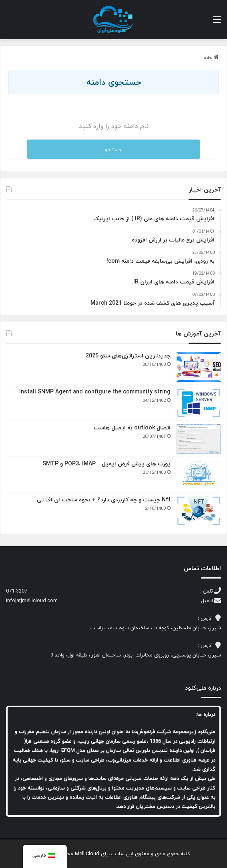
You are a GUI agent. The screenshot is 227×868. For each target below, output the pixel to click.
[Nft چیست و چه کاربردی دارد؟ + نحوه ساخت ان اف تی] (199, 511)
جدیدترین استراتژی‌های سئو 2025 (128, 356)
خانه (211, 58)
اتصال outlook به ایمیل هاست (132, 428)
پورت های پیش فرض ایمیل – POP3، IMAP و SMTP (106, 464)
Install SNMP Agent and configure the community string (94, 392)
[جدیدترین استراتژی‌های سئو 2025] (199, 367)
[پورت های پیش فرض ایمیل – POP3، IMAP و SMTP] (199, 475)
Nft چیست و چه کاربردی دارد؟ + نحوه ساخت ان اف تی (104, 500)
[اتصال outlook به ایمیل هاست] (199, 439)
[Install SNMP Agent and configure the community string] (199, 403)
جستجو (113, 150)
